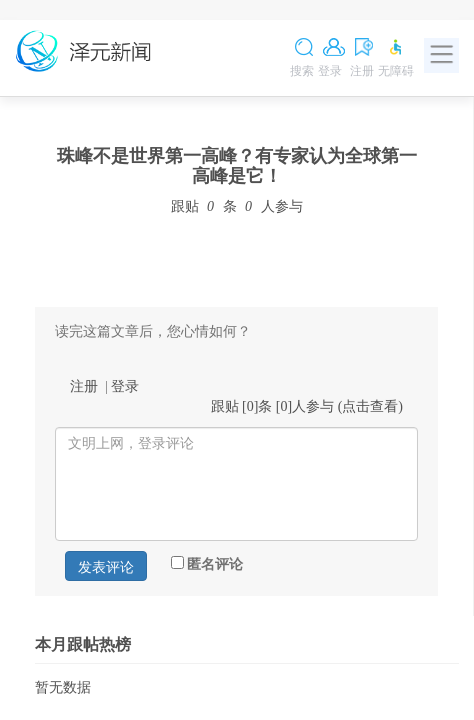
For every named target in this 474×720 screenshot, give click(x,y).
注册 (84, 386)
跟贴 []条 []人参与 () (307, 406)
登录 (125, 386)
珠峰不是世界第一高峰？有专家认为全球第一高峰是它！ (237, 166)
